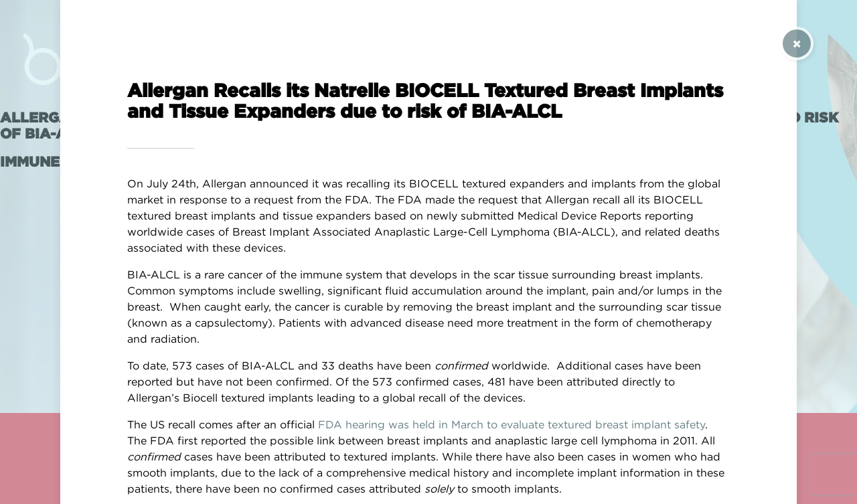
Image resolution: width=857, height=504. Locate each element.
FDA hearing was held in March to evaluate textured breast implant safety (512, 424)
